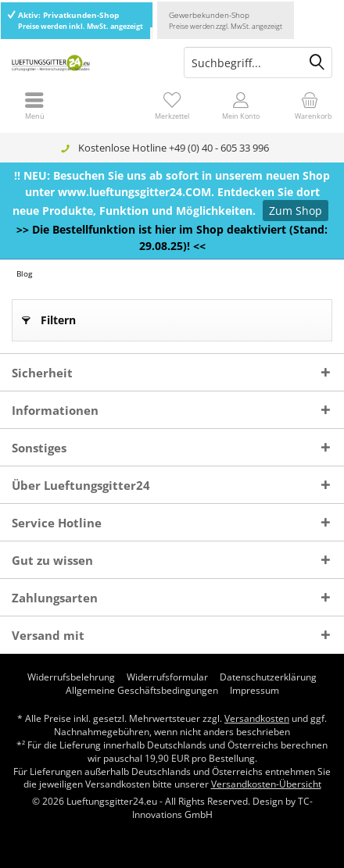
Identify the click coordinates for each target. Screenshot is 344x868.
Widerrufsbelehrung (71, 677)
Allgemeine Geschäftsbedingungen (142, 691)
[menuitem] (310, 105)
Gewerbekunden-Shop (226, 20)
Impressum (254, 691)
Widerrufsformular (167, 677)
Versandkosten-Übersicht (266, 784)
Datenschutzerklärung (268, 677)
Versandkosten (257, 718)
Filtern (49, 318)
